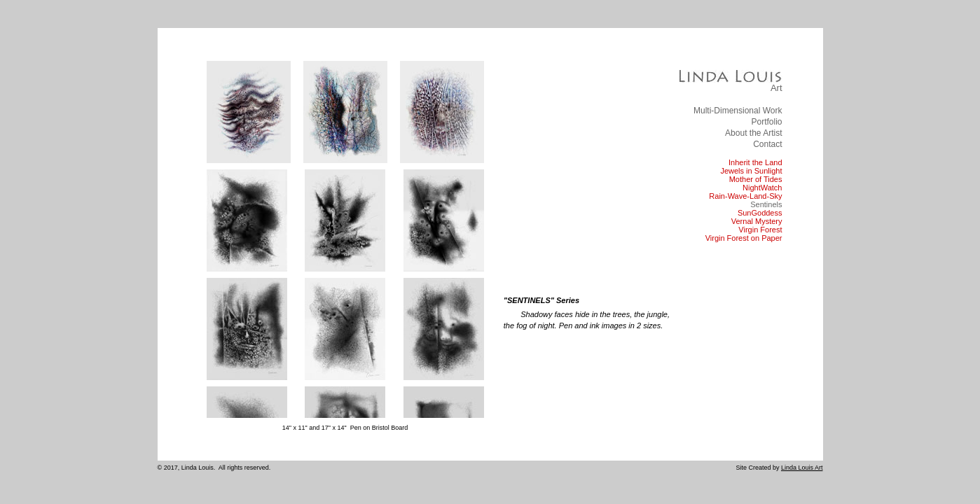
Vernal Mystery (757, 221)
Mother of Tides (756, 179)
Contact (767, 144)
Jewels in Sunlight (751, 171)
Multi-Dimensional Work (738, 111)
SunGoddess (760, 213)
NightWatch (762, 188)
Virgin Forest (760, 230)
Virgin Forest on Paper (744, 238)
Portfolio (766, 122)
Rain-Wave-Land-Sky (745, 196)
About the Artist (753, 133)
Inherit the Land (755, 162)
